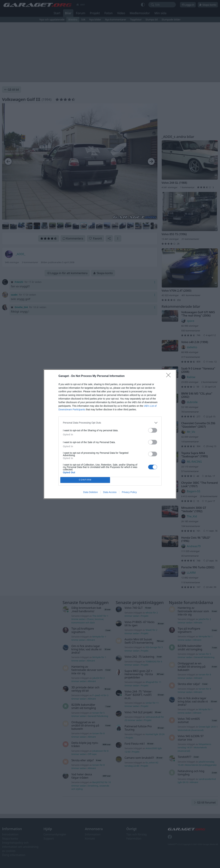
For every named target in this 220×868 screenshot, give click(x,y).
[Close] (169, 376)
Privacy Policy (129, 492)
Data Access (110, 492)
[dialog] (110, 434)
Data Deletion (90, 492)
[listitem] (110, 423)
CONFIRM (85, 480)
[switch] (153, 430)
